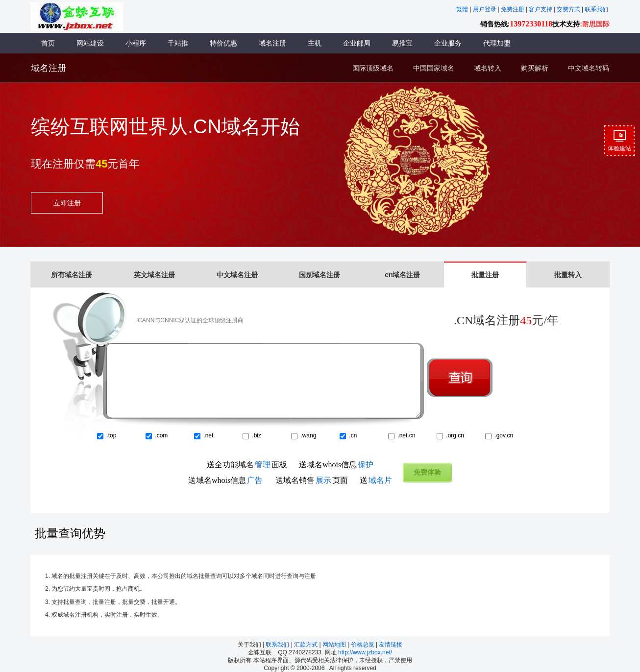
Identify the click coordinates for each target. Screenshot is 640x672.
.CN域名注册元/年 (506, 320)
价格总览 (363, 645)
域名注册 (272, 43)
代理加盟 (497, 43)
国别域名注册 (320, 275)
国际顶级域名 (373, 68)
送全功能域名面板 (247, 465)
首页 (48, 43)
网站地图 (335, 645)
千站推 (178, 43)
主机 (315, 43)
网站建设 (90, 43)
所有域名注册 (72, 275)
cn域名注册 (402, 275)
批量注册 (485, 275)
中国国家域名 (434, 68)
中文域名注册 (237, 275)
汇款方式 (307, 645)
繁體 (462, 9)
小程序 (136, 43)
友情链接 (391, 645)
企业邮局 (357, 43)
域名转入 (488, 68)
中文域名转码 (589, 68)
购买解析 (535, 68)
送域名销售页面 (312, 480)
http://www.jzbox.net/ (365, 652)
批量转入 (568, 275)
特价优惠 (223, 43)
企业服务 (448, 43)
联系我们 (278, 645)
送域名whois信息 (336, 465)
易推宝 (402, 43)
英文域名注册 (154, 275)
